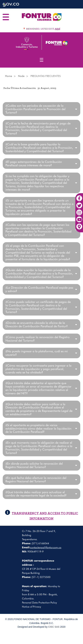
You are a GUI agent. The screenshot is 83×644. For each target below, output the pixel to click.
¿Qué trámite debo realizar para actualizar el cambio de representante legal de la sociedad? (36, 494)
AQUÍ (57, 29)
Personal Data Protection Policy (39, 603)
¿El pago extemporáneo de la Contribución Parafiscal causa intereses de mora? (34, 164)
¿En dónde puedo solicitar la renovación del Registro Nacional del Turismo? (34, 465)
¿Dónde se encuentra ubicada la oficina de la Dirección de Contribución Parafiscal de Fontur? (37, 325)
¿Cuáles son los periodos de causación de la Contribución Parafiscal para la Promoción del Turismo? (35, 109)
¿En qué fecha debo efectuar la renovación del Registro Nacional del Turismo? (36, 480)
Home (9, 76)
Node (21, 76)
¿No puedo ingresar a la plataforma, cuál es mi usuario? (37, 353)
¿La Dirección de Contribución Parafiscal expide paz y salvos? (39, 289)
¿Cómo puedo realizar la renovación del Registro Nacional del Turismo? (37, 339)
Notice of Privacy (32, 607)
